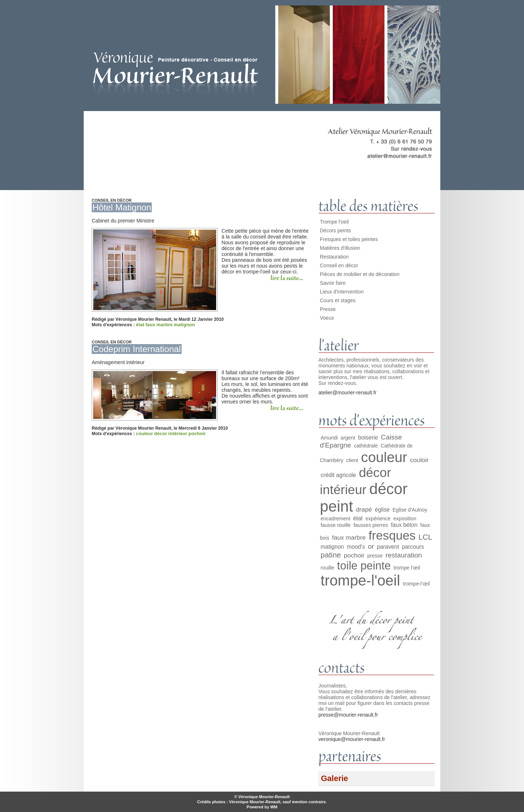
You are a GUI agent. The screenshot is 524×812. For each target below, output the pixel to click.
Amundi (329, 438)
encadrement (336, 519)
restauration (404, 555)
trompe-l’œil (416, 584)
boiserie (368, 437)
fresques (392, 535)
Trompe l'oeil (334, 222)
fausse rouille (336, 525)
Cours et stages (338, 300)
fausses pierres (371, 525)
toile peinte (364, 565)
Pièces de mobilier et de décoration (360, 274)
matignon (184, 325)
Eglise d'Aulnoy (410, 510)
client (352, 460)
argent (348, 438)
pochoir (197, 433)
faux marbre (159, 325)
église (382, 510)
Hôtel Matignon (122, 207)
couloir (419, 460)
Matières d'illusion (340, 248)
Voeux (327, 318)
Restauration (334, 257)
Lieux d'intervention (342, 292)
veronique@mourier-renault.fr (352, 739)
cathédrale (366, 446)
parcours (413, 547)
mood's (356, 547)
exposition (405, 519)
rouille (327, 568)
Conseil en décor (339, 265)
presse (375, 556)
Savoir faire (333, 283)
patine (331, 555)
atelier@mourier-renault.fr (348, 393)
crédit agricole (338, 475)
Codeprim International (137, 349)
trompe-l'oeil (360, 580)
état (140, 325)
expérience (378, 519)
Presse (328, 309)
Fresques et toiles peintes (349, 239)
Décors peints (336, 230)
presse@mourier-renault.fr (348, 715)
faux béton (404, 525)
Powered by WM (262, 807)
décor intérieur (171, 433)
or (371, 546)
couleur (145, 433)
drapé (364, 509)
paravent (388, 547)
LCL (425, 537)
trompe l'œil (407, 568)
